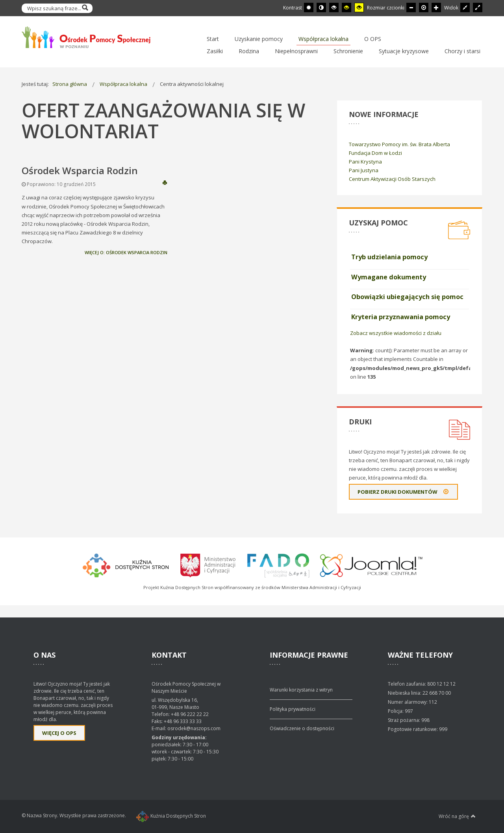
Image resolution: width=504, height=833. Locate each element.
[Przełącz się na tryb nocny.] (321, 7)
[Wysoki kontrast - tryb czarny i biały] (334, 7)
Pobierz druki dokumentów (403, 492)
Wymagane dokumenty (389, 277)
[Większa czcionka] (436, 7)
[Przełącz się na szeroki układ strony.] (478, 7)
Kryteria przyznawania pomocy (401, 317)
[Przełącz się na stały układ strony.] (465, 7)
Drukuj (165, 182)
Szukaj (85, 8)
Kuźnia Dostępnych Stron (171, 816)
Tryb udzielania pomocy (389, 257)
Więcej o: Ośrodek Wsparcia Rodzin (126, 252)
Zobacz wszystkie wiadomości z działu (396, 333)
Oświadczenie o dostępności (302, 728)
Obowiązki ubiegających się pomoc (407, 297)
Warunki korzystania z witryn (301, 690)
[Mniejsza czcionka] (411, 7)
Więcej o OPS (59, 733)
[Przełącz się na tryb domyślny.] (309, 7)
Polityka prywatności (293, 709)
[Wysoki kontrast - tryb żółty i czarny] (359, 7)
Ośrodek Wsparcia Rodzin (80, 170)
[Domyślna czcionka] (424, 7)
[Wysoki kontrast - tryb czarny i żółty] (346, 7)
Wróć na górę (457, 816)
